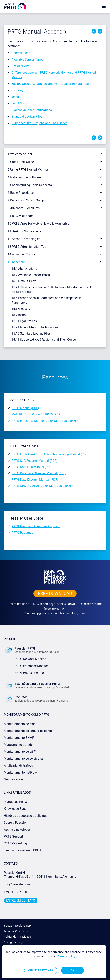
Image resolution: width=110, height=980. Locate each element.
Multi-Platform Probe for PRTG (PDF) (37, 414)
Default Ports (20, 66)
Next (100, 31)
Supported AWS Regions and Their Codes (39, 123)
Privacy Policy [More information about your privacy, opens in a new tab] (66, 956)
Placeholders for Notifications (32, 110)
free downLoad (55, 594)
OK (73, 970)
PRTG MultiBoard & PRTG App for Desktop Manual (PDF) (50, 454)
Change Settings (14, 942)
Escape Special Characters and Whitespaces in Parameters (51, 84)
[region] (54, 962)
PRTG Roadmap (22, 533)
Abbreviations (21, 53)
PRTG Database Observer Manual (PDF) (39, 473)
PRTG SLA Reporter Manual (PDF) (35, 461)
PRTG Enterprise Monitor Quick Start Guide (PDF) (45, 421)
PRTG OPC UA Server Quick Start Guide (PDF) (42, 486)
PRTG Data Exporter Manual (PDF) (35, 479)
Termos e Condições (16, 931)
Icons (15, 97)
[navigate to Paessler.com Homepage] (15, 6)
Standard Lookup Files (27, 117)
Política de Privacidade (17, 937)
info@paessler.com (17, 884)
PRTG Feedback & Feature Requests (36, 526)
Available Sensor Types (27, 59)
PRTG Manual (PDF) (25, 408)
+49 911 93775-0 (15, 892)
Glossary (17, 90)
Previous (94, 31)
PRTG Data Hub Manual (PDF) (32, 467)
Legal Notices (21, 103)
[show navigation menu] (104, 6)
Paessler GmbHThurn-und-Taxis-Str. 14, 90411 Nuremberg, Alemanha (40, 875)
